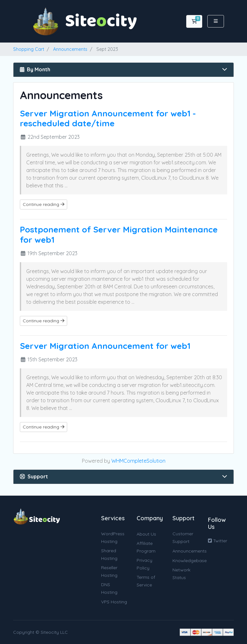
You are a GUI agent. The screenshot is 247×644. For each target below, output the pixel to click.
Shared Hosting (109, 554)
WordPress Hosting (113, 538)
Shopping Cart (29, 49)
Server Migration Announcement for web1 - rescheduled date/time (108, 118)
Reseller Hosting (109, 571)
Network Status (181, 574)
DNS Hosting (109, 588)
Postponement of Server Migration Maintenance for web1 (119, 234)
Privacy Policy (144, 564)
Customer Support (183, 538)
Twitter (218, 541)
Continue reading (44, 204)
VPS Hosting (114, 602)
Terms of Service (146, 581)
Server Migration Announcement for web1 (105, 346)
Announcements (70, 49)
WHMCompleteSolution (138, 461)
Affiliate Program (146, 547)
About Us (146, 534)
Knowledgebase (190, 561)
